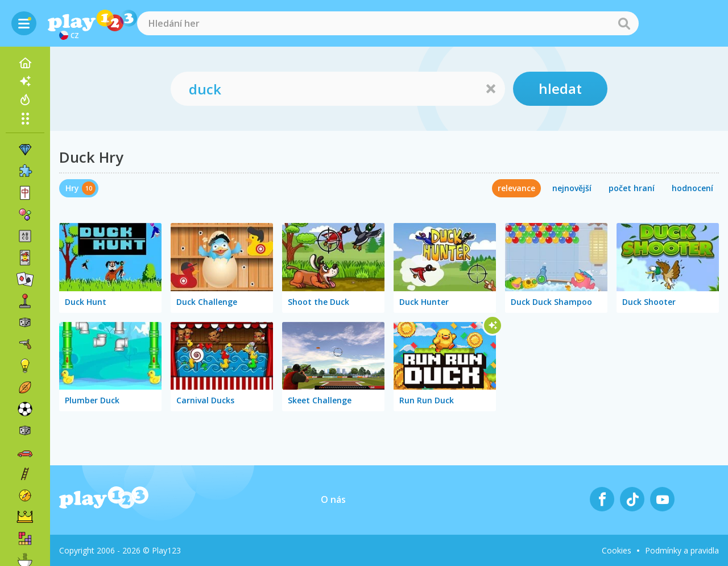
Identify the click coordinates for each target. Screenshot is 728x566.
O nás (333, 499)
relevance (516, 188)
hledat (560, 88)
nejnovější (572, 188)
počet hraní (632, 188)
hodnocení (692, 188)
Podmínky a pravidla (682, 550)
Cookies (617, 550)
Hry (72, 188)
